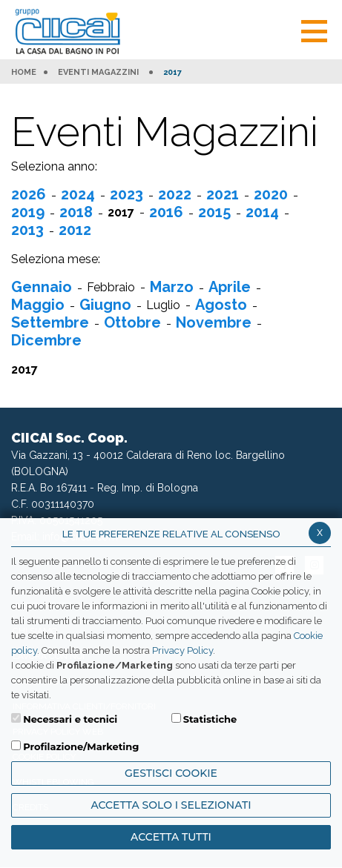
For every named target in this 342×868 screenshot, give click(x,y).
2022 (175, 194)
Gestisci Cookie (171, 773)
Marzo (172, 287)
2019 (28, 212)
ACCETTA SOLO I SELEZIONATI (171, 805)
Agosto (221, 305)
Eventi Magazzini (98, 73)
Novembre (214, 322)
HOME (24, 73)
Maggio (38, 305)
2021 (223, 194)
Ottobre (132, 322)
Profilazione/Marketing (81, 746)
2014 (262, 212)
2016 (166, 212)
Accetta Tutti (171, 837)
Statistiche (210, 719)
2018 (76, 212)
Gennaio (42, 287)
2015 (214, 212)
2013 (27, 230)
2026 (29, 194)
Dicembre (46, 340)
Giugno (105, 305)
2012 (75, 230)
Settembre (50, 322)
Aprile (230, 287)
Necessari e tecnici (70, 719)
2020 (271, 194)
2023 (126, 194)
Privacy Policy (182, 650)
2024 (78, 194)
